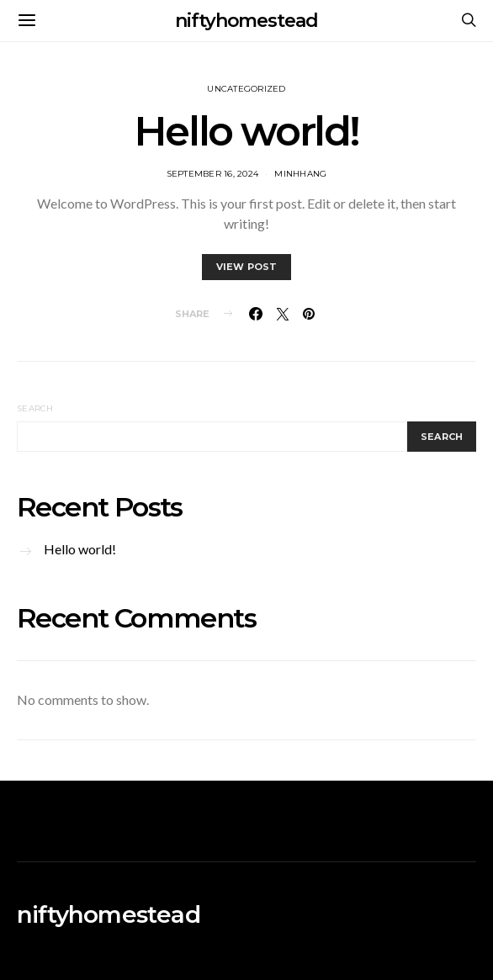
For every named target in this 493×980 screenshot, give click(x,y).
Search (35, 408)
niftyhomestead (246, 21)
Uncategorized (246, 89)
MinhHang (300, 174)
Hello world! (246, 131)
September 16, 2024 (213, 174)
